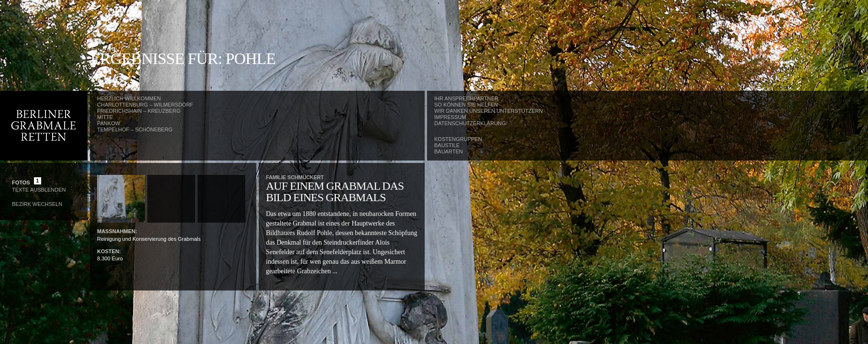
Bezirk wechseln (37, 204)
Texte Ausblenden (39, 190)
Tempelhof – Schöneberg (135, 129)
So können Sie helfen (466, 105)
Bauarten (449, 151)
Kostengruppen (458, 139)
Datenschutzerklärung (470, 123)
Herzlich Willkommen (129, 98)
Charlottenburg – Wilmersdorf (145, 105)
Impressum (450, 117)
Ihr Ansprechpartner (466, 98)
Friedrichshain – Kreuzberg (139, 111)
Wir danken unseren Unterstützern (489, 111)
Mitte (105, 117)
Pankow (109, 123)
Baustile (447, 145)
